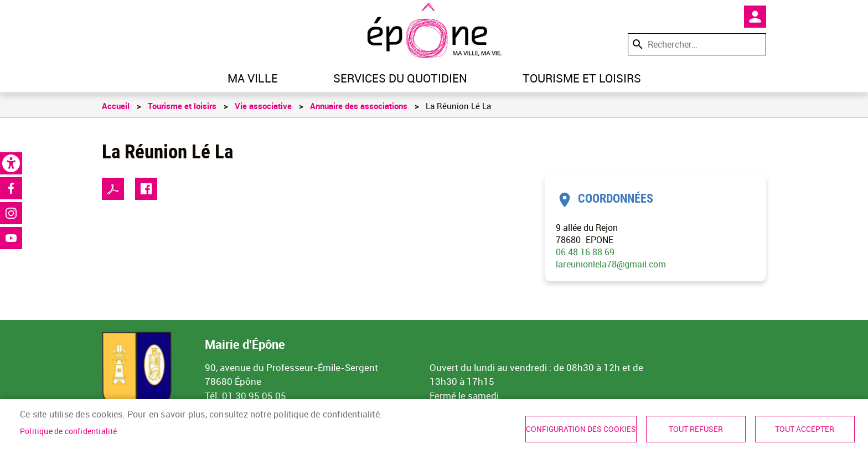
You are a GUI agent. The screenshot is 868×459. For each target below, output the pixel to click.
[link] (11, 163)
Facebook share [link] (146, 189)
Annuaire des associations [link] (359, 106)
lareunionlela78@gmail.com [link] (611, 264)
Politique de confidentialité (69, 431)
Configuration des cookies (581, 429)
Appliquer (637, 44)
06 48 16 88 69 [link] (585, 252)
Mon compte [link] (755, 17)
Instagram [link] (11, 213)
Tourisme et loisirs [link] (582, 78)
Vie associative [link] (263, 106)
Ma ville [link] (253, 78)
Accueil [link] (116, 106)
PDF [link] (113, 189)
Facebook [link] (11, 188)
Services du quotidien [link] (400, 78)
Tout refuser (696, 429)
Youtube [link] (11, 238)
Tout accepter (805, 429)
